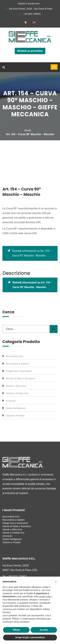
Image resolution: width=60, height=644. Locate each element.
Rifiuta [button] (16, 630)
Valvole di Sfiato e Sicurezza (20, 379)
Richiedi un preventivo (30, 51)
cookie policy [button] (45, 596)
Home (28, 130)
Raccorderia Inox (14, 356)
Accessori (11, 401)
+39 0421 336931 (30, 14)
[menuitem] (26, 22)
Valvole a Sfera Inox (16, 386)
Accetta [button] (44, 630)
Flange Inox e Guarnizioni (19, 371)
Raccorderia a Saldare (17, 364)
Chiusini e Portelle (15, 416)
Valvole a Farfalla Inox (17, 393)
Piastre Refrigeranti (16, 408)
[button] (56, 582)
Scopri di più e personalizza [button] (30, 637)
